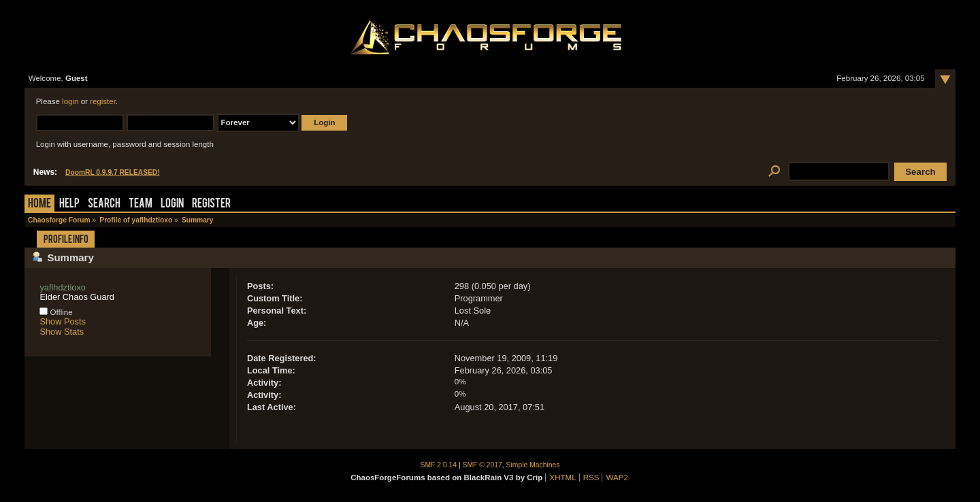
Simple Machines (533, 465)
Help (69, 204)
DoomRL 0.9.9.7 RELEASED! (113, 172)
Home (39, 204)
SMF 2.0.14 (439, 465)
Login (172, 204)
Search (104, 204)
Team (141, 204)
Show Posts (63, 321)
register (103, 101)
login (70, 101)
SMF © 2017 (483, 465)
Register (211, 204)
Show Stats (62, 332)
